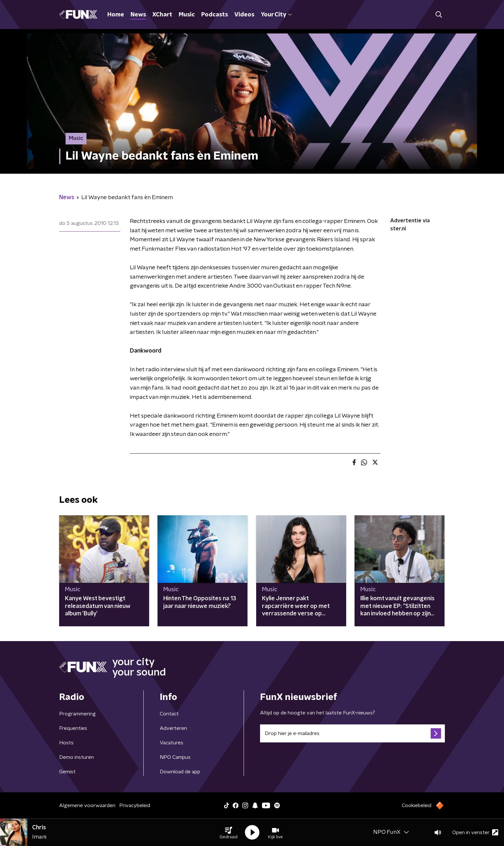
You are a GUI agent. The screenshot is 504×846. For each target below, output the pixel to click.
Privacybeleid (135, 805)
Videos (244, 15)
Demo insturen (76, 757)
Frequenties (73, 728)
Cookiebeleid (417, 805)
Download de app (180, 772)
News (138, 15)
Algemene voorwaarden (87, 805)
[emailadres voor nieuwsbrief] (352, 733)
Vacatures (171, 743)
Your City (276, 15)
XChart (162, 15)
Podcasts (215, 15)
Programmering (77, 714)
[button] (229, 832)
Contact (169, 714)
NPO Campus (175, 757)
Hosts (66, 743)
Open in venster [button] (475, 832)
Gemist (67, 772)
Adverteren (173, 728)
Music (187, 15)
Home (116, 15)
